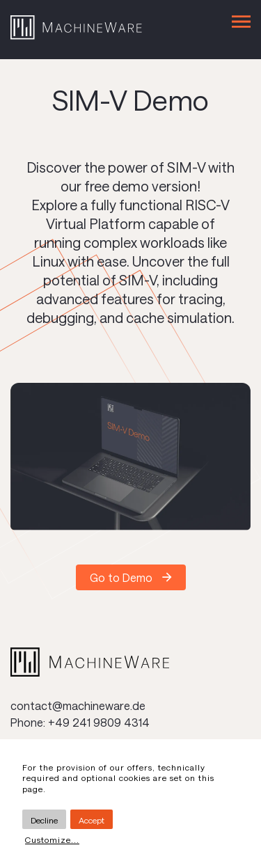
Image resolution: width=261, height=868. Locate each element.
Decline (44, 820)
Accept (92, 820)
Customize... (52, 839)
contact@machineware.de (78, 705)
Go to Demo (121, 577)
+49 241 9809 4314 (99, 722)
